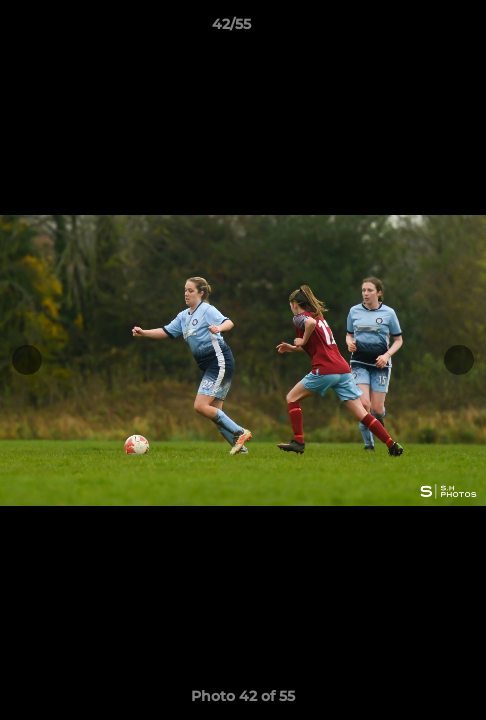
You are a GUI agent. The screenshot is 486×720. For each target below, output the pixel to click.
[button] (414, 29)
